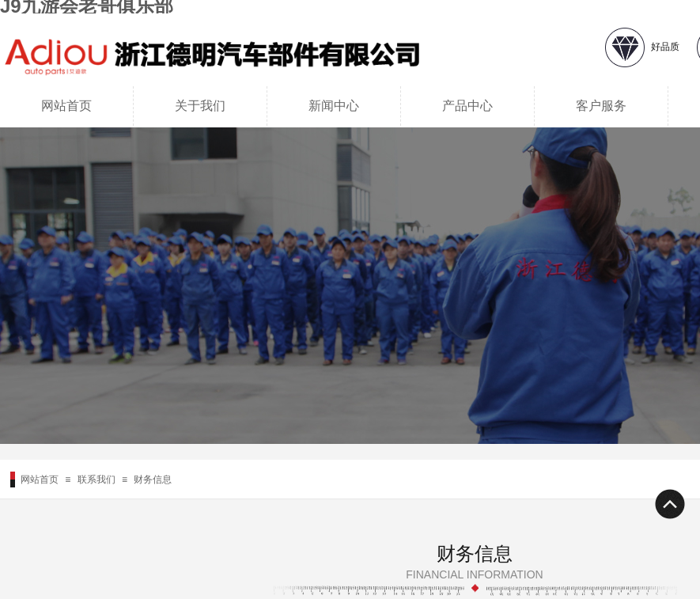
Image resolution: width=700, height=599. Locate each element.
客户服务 (601, 106)
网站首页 (66, 106)
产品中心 (467, 106)
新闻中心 (334, 106)
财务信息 (153, 480)
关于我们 (200, 106)
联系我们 (96, 480)
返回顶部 (669, 504)
